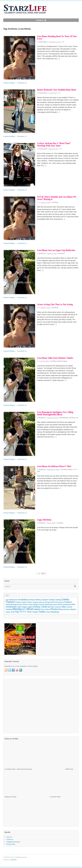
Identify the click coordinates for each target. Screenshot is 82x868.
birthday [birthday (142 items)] (32, 600)
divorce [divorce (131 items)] (42, 602)
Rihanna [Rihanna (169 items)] (62, 609)
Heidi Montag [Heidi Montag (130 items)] (11, 605)
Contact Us (10, 839)
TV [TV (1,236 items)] (21, 612)
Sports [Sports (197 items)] (73, 609)
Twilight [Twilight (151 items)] (35, 612)
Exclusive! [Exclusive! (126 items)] (60, 602)
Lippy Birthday (44, 520)
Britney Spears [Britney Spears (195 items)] (42, 600)
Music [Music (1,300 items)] (30, 609)
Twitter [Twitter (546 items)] (42, 612)
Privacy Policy (11, 844)
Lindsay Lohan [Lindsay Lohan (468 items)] (40, 607)
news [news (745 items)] (37, 609)
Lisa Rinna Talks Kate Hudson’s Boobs (55, 358)
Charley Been (43, 42)
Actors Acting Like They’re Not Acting (55, 304)
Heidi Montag (64, 418)
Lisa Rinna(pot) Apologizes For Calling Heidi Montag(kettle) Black (55, 413)
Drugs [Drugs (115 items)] (48, 602)
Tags (7, 596)
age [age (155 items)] (7, 600)
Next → (44, 573)
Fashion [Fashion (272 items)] (68, 602)
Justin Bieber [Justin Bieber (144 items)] (33, 604)
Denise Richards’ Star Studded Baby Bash (57, 90)
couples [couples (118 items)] (36, 602)
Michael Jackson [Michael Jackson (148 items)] (54, 607)
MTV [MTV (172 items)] (24, 609)
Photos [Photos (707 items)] (54, 609)
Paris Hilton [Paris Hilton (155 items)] (45, 609)
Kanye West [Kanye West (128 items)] (44, 605)
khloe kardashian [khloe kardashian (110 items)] (65, 604)
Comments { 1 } (22, 136)
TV (63, 42)
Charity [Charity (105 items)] (18, 602)
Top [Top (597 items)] (17, 612)
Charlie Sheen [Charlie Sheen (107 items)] (27, 602)
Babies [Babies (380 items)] (25, 600)
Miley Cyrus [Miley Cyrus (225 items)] (67, 607)
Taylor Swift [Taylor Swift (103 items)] (10, 612)
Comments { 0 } (22, 83)
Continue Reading (9, 83)
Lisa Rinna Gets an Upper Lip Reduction (56, 250)
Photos (70, 470)
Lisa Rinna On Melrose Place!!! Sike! (54, 466)
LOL (77, 418)
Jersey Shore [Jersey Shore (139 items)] (22, 605)
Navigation (40, 20)
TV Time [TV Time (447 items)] (27, 612)
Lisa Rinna (55, 202)
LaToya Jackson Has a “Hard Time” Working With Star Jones (54, 144)
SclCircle (14, 860)
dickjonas (42, 253)
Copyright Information (13, 842)
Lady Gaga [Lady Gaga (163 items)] (22, 607)
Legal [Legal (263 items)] (29, 607)
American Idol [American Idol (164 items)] (15, 600)
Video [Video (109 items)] (48, 612)
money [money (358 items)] (9, 609)
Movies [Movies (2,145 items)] (17, 609)
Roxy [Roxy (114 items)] (68, 609)
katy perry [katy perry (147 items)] (53, 604)
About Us (9, 837)
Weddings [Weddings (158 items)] (55, 612)
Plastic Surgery (62, 361)
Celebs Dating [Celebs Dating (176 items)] (55, 600)
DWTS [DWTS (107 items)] (53, 602)
